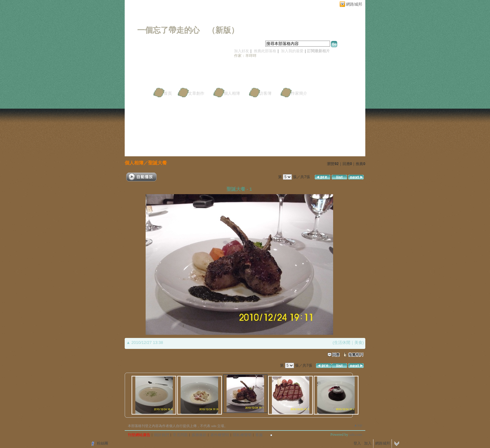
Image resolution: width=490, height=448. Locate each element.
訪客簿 (265, 93)
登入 (357, 443)
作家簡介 (299, 93)
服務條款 (199, 435)
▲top (358, 425)
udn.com (356, 435)
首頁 (168, 93)
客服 (259, 435)
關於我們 (162, 435)
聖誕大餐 (157, 163)
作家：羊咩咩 (245, 56)
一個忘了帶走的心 (168, 30)
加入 (368, 443)
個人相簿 (232, 93)
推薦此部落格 (265, 51)
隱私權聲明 (242, 435)
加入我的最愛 (292, 51)
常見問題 (180, 435)
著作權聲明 (220, 435)
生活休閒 (342, 342)
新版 (223, 30)
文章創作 (196, 93)
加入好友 (242, 51)
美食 (358, 342)
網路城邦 (354, 4)
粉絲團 (102, 443)
